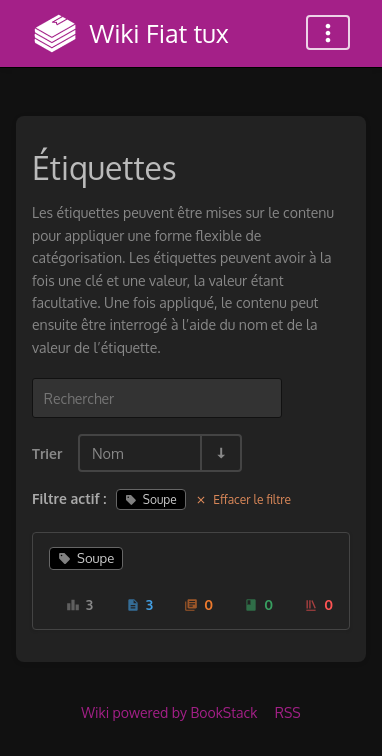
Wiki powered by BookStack (169, 712)
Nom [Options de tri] (108, 453)
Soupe (151, 499)
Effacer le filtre (243, 499)
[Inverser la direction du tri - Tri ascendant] (220, 453)
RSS (288, 712)
